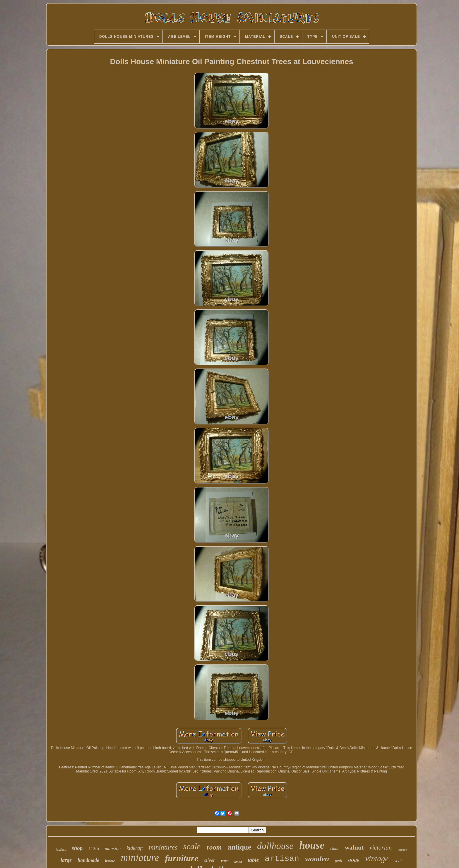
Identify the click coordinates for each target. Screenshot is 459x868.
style (399, 861)
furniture (182, 858)
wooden (317, 859)
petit (339, 861)
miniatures (163, 847)
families (61, 850)
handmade (88, 860)
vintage (377, 859)
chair (335, 849)
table (253, 860)
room (214, 847)
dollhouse (275, 846)
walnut (354, 847)
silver (210, 860)
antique (239, 847)
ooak (354, 860)
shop (77, 848)
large (66, 860)
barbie (110, 861)
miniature (140, 858)
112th (94, 849)
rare (225, 861)
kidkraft (135, 848)
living (238, 862)
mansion (113, 849)
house (312, 845)
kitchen (402, 850)
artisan (282, 859)
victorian (381, 847)
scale (192, 846)
